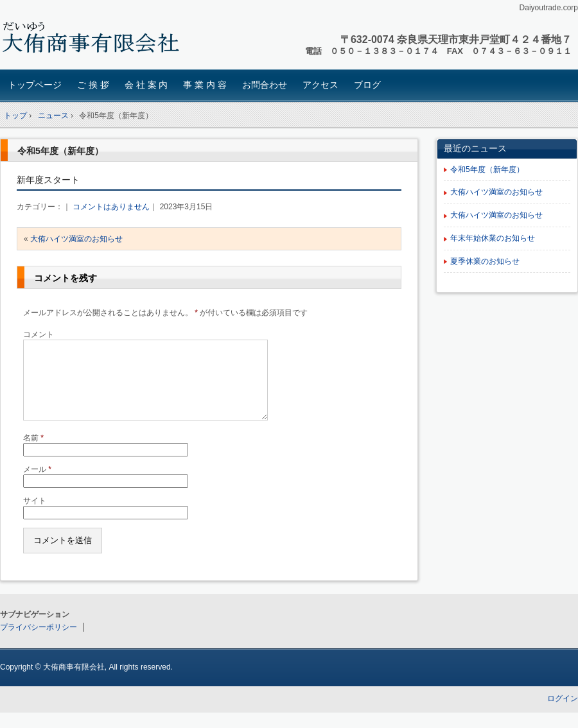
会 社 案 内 (146, 85)
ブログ (367, 85)
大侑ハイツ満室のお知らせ (76, 239)
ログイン (563, 714)
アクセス (320, 85)
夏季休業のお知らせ (485, 261)
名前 (33, 453)
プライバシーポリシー (39, 643)
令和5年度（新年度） (60, 151)
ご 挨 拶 (93, 85)
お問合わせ (265, 85)
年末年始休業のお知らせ (493, 238)
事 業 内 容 (205, 85)
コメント (39, 334)
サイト (35, 516)
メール (37, 485)
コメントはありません (111, 207)
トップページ (35, 85)
